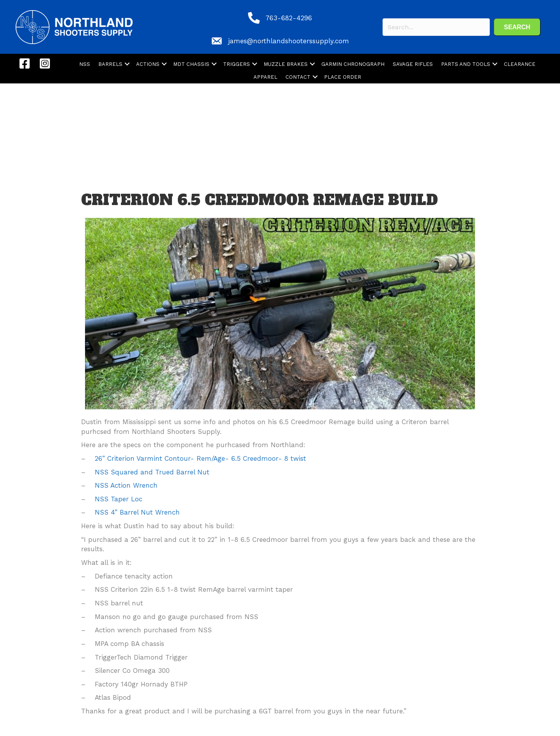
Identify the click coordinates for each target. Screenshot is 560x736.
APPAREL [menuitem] (265, 77)
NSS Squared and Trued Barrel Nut (153, 472)
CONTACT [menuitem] (298, 77)
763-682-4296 (289, 18)
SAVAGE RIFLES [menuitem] (413, 64)
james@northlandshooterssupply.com (289, 41)
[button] (517, 27)
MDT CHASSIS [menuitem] (191, 64)
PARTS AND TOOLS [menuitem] (466, 64)
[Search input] (436, 27)
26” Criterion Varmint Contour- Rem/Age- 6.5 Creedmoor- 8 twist (202, 458)
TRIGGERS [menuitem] (237, 64)
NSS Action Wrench (127, 485)
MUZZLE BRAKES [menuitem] (286, 64)
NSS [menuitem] (85, 64)
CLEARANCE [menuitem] (520, 64)
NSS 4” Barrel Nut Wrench (138, 512)
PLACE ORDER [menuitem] (343, 77)
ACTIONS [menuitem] (148, 64)
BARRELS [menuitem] (110, 64)
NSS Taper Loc (120, 499)
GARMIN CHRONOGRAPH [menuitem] (353, 64)
